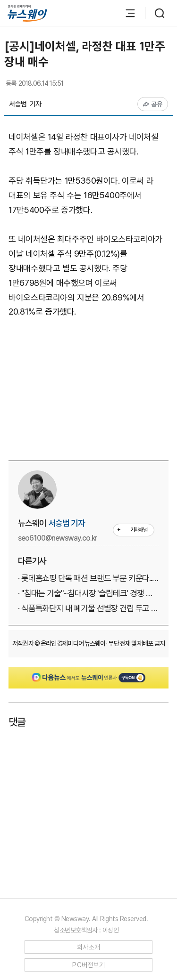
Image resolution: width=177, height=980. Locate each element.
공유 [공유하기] (153, 104)
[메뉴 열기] (126, 13)
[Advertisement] (93, 388)
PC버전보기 (88, 965)
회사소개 (88, 947)
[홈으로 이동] (27, 13)
